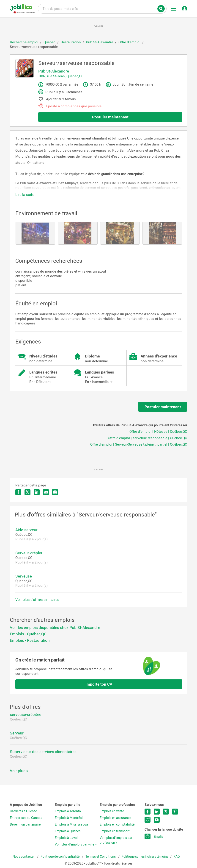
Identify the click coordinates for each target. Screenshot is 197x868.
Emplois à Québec (68, 831)
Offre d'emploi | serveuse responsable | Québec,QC (148, 438)
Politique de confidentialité (60, 857)
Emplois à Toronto (68, 811)
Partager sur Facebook (18, 492)
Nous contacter (24, 857)
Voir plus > (19, 771)
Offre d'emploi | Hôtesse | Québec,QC (158, 431)
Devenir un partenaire (25, 824)
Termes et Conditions (101, 857)
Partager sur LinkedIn (37, 492)
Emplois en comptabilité (117, 824)
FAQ (177, 857)
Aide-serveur (26, 530)
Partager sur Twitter (27, 492)
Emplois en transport (115, 831)
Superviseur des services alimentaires (43, 752)
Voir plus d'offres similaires (37, 600)
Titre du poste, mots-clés (102, 8)
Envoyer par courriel (46, 492)
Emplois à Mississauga (71, 824)
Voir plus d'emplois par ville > (76, 844)
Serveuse (24, 576)
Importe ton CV (99, 684)
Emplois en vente (112, 811)
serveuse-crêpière (26, 714)
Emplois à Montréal (69, 818)
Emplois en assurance (115, 818)
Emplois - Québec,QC (28, 634)
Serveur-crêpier (29, 553)
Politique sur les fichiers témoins (145, 857)
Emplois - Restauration (30, 640)
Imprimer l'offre (55, 492)
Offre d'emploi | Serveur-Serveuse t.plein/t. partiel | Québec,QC (139, 444)
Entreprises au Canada (26, 818)
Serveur (17, 733)
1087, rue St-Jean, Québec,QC (61, 76)
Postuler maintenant (110, 117)
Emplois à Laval (66, 838)
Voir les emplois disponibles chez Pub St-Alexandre (55, 627)
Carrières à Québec (23, 811)
